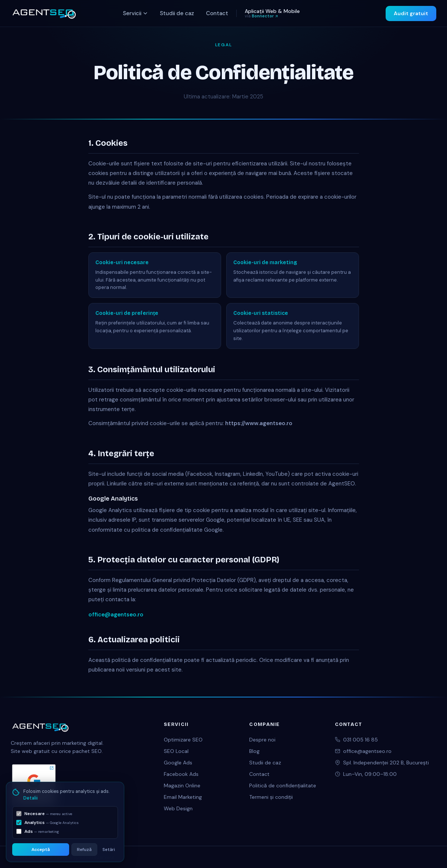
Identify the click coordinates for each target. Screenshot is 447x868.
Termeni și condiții (271, 797)
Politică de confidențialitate (283, 785)
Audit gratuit (411, 13)
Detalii (31, 798)
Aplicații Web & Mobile (272, 13)
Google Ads (178, 763)
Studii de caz (177, 13)
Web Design (178, 808)
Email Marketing (183, 797)
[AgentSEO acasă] (44, 13)
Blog (254, 751)
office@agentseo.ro (116, 615)
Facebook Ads (181, 774)
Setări (109, 850)
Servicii (135, 13)
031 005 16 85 (360, 740)
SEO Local (176, 751)
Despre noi (262, 740)
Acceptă (41, 850)
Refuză (84, 850)
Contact (217, 13)
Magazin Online (182, 785)
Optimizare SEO (183, 740)
